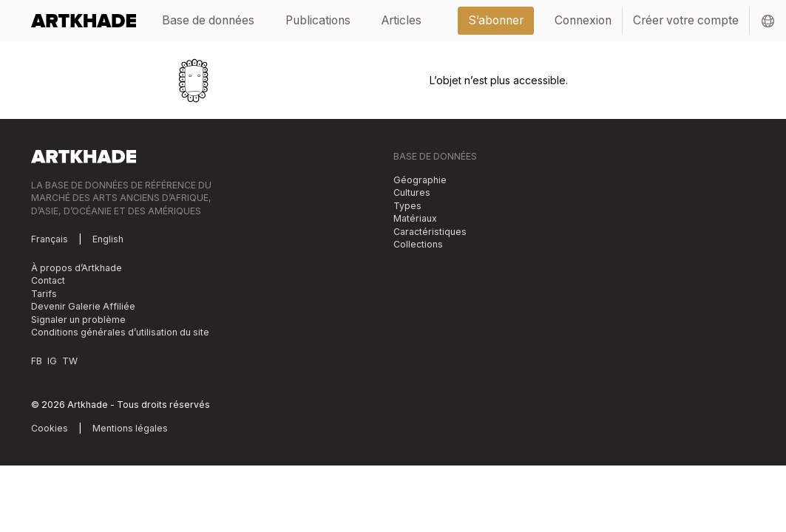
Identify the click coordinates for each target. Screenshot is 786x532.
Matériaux (415, 218)
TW (70, 361)
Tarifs (44, 294)
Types (407, 206)
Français (50, 239)
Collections (418, 244)
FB (37, 361)
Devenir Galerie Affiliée (83, 306)
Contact (48, 280)
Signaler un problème (78, 320)
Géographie (420, 180)
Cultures (412, 192)
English (108, 239)
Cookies (50, 428)
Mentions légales (130, 428)
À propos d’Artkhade (77, 268)
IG (52, 361)
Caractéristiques (430, 232)
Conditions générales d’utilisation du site (120, 332)
